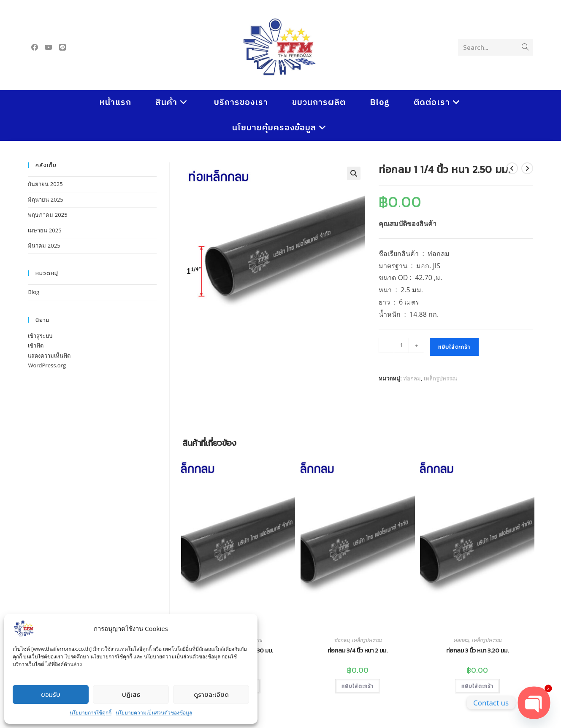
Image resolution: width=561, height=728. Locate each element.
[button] (354, 173)
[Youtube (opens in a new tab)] (49, 47)
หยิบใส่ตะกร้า (454, 347)
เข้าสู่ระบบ (40, 336)
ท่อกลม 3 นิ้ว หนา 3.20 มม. (477, 651)
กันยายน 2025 (45, 184)
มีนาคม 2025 (44, 245)
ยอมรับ (51, 694)
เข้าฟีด (36, 345)
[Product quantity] (401, 345)
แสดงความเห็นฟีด (49, 356)
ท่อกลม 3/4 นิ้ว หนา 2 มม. (358, 651)
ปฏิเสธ (131, 694)
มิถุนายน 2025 (45, 200)
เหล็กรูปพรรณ (440, 378)
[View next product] (527, 168)
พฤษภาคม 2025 (47, 215)
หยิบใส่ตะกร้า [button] (358, 686)
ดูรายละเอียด (211, 694)
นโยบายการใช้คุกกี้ (91, 713)
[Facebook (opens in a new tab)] (35, 47)
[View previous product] (512, 168)
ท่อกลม (412, 378)
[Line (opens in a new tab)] (62, 47)
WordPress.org (47, 365)
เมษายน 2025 (45, 230)
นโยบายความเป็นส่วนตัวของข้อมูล (154, 713)
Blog (34, 292)
